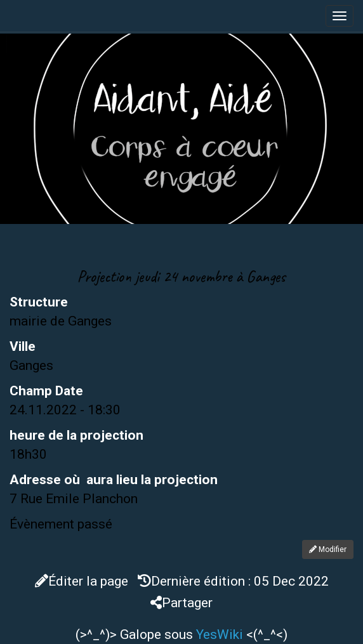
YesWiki (220, 634)
